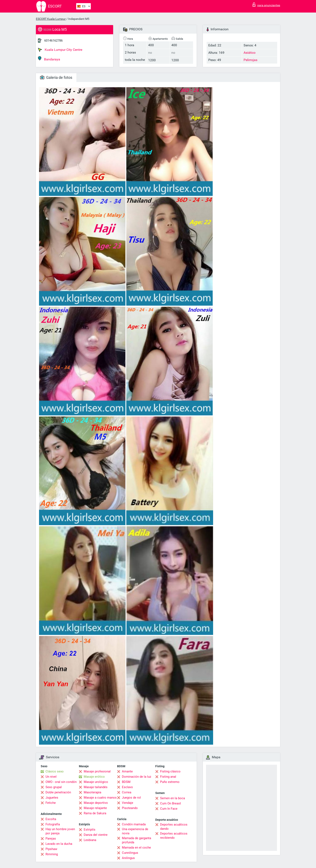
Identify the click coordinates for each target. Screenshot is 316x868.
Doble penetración (58, 792)
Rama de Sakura (95, 813)
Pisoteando (130, 808)
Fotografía (53, 824)
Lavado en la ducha (59, 844)
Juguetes (52, 798)
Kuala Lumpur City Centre (60, 50)
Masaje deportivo (96, 803)
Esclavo (127, 787)
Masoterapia (92, 792)
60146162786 (53, 41)
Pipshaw (51, 849)
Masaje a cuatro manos (100, 798)
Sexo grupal (54, 787)
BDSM (126, 782)
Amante (127, 771)
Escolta (51, 819)
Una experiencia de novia (135, 831)
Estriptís (90, 830)
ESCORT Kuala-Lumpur (51, 19)
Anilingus (128, 858)
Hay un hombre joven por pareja (60, 831)
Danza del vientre (96, 835)
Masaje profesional (97, 771)
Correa (127, 792)
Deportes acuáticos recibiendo (174, 836)
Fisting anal (168, 777)
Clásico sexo (55, 771)
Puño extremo (170, 782)
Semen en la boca (173, 798)
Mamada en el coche (136, 848)
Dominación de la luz (137, 777)
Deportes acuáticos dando (174, 827)
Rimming (52, 854)
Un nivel (51, 777)
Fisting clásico (170, 771)
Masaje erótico (94, 777)
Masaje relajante (95, 808)
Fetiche (51, 803)
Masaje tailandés (96, 787)
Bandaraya (49, 59)
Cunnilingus (130, 853)
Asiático (250, 53)
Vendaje (128, 803)
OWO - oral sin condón (61, 782)
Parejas (51, 839)
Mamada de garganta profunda (137, 840)
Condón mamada (134, 824)
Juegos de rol (131, 798)
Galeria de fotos (56, 77)
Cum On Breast (171, 803)
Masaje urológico (96, 782)
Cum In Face (169, 809)
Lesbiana (90, 840)
